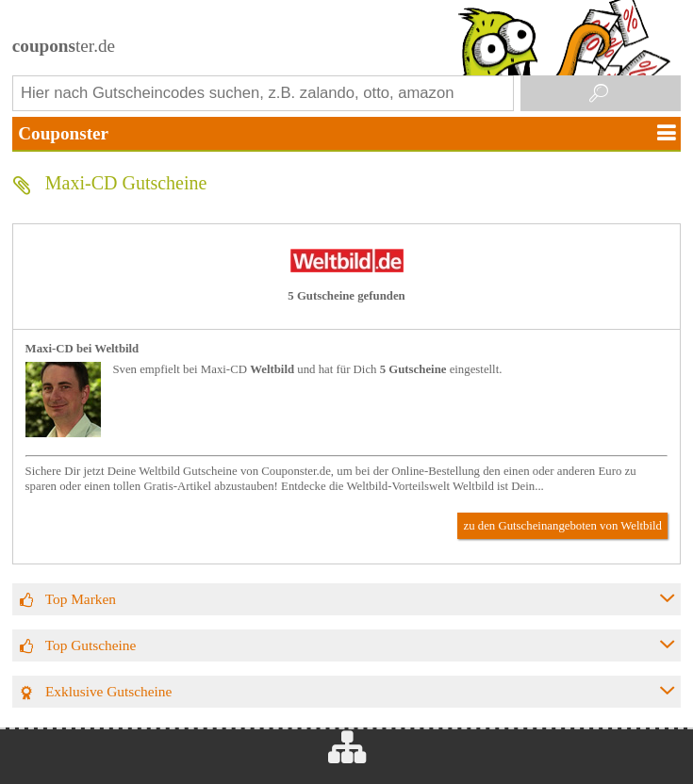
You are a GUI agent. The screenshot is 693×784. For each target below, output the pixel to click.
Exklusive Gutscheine (108, 691)
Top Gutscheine (91, 645)
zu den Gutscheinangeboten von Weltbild (562, 526)
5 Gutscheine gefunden (346, 296)
